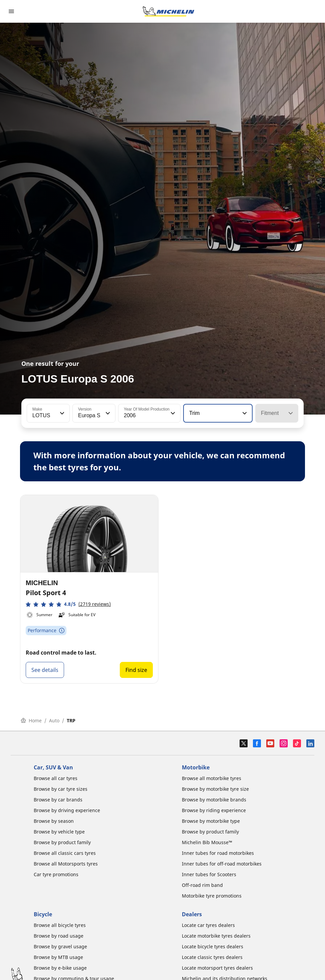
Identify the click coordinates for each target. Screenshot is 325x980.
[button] (61, 413)
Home (31, 720)
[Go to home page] (169, 11)
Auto (54, 720)
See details (45, 670)
